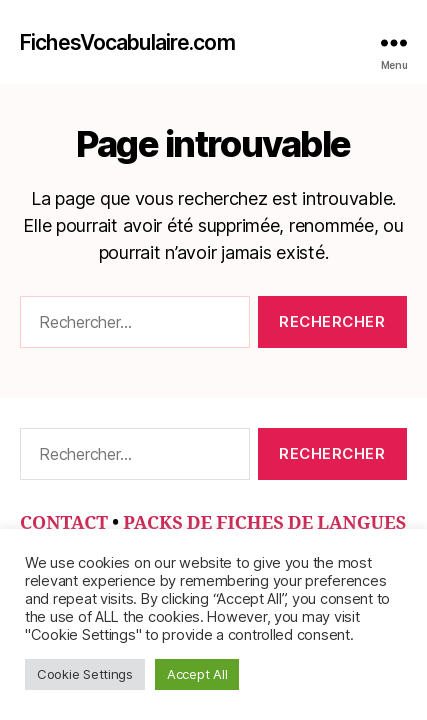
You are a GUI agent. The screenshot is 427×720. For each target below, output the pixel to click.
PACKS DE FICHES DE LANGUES (264, 523)
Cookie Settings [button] (85, 674)
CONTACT (64, 523)
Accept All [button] (197, 674)
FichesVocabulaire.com (127, 42)
